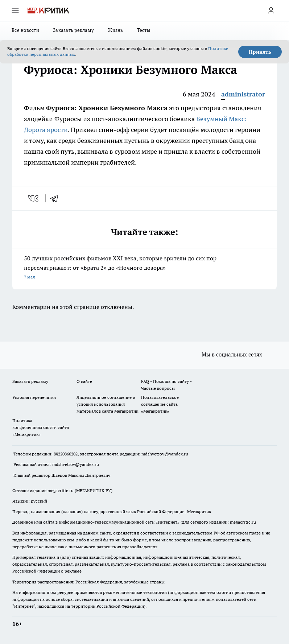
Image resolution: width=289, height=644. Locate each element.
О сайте (84, 381)
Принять (260, 52)
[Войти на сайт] (271, 11)
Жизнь (115, 30)
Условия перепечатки (34, 397)
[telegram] (57, 198)
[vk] (34, 198)
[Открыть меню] (15, 11)
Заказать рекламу (73, 30)
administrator (243, 94)
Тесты (144, 30)
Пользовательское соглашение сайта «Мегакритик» (160, 404)
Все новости (25, 30)
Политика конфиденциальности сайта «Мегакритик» (41, 427)
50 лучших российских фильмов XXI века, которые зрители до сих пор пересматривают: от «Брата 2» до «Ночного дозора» (144, 268)
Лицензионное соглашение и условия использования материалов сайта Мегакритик (107, 404)
